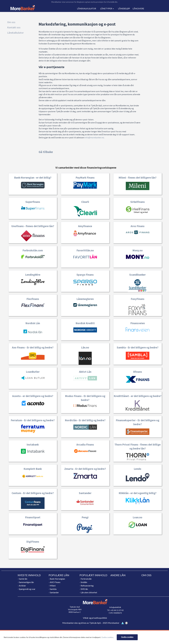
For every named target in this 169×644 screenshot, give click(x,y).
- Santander (54, 592)
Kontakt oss (14, 27)
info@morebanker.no (94, 137)
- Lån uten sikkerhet (88, 592)
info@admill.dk (115, 607)
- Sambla (53, 589)
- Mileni (52, 586)
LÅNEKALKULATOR (87, 8)
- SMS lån (84, 589)
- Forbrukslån (86, 579)
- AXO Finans (54, 582)
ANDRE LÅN (118, 575)
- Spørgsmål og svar (27, 589)
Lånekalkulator (15, 33)
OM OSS (146, 575)
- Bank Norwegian (57, 579)
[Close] (127, 637)
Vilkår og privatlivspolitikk (95, 618)
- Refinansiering (87, 586)
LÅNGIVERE (138, 8)
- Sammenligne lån (26, 582)
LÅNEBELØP (124, 8)
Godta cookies (107, 637)
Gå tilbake (46, 152)
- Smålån (83, 582)
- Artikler (22, 586)
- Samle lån (22, 579)
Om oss (11, 22)
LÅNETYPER (107, 8)
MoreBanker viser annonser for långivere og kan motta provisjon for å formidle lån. (85, 2)
